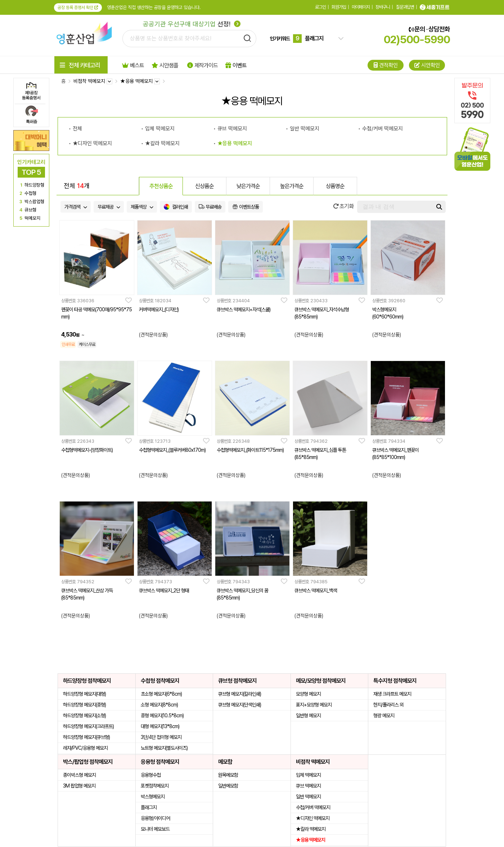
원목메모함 (228, 775)
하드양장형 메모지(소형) (84, 716)
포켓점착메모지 (155, 786)
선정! (192, 24)
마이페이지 (361, 7)
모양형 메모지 (308, 694)
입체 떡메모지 (160, 129)
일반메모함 (228, 786)
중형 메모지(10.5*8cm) (162, 716)
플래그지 (149, 807)
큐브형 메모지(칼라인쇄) (240, 694)
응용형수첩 (151, 775)
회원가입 (339, 7)
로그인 (320, 7)
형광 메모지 (384, 716)
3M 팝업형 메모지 (79, 786)
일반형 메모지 (308, 716)
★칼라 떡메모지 (162, 143)
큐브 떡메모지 (232, 129)
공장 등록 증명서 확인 (78, 8)
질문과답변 (405, 7)
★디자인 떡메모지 (92, 143)
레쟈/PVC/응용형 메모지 (85, 748)
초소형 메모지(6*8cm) (161, 694)
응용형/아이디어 (155, 818)
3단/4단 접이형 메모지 (161, 737)
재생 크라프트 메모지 (392, 694)
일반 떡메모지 (305, 129)
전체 (77, 129)
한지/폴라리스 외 (388, 705)
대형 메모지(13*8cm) (160, 726)
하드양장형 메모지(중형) (84, 705)
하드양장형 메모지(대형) (84, 694)
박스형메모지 (153, 797)
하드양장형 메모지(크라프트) (88, 726)
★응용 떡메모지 (235, 143)
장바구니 (383, 7)
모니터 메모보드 (155, 829)
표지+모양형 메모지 (314, 705)
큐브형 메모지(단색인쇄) (240, 705)
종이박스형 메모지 (79, 775)
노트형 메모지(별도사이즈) (164, 748)
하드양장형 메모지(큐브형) (86, 737)
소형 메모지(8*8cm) (159, 705)
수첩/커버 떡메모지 (382, 129)
